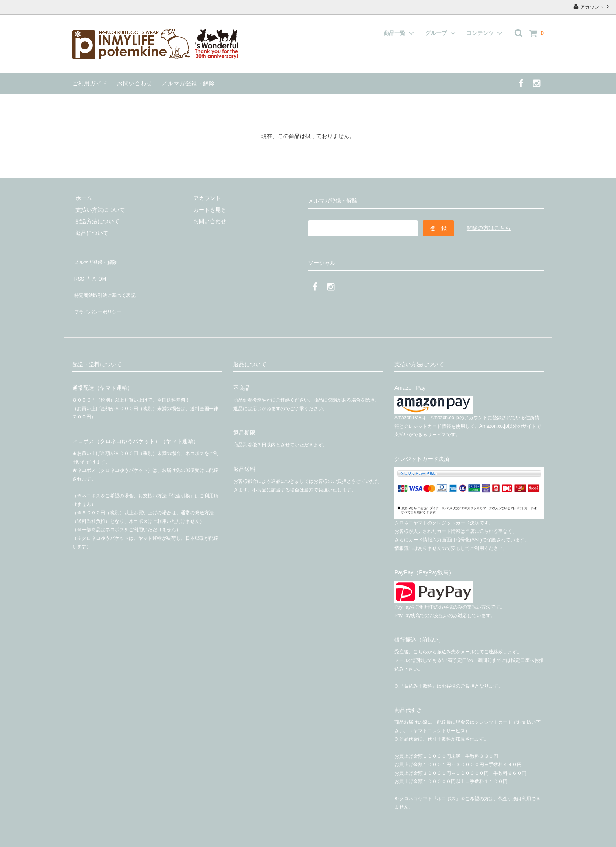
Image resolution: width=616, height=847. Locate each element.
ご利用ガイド (90, 83)
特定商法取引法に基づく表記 (108, 283)
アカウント (592, 6)
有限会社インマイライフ (135, 837)
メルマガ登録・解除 (188, 83)
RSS (78, 271)
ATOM (96, 271)
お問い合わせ (135, 83)
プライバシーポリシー (100, 295)
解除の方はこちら (489, 228)
